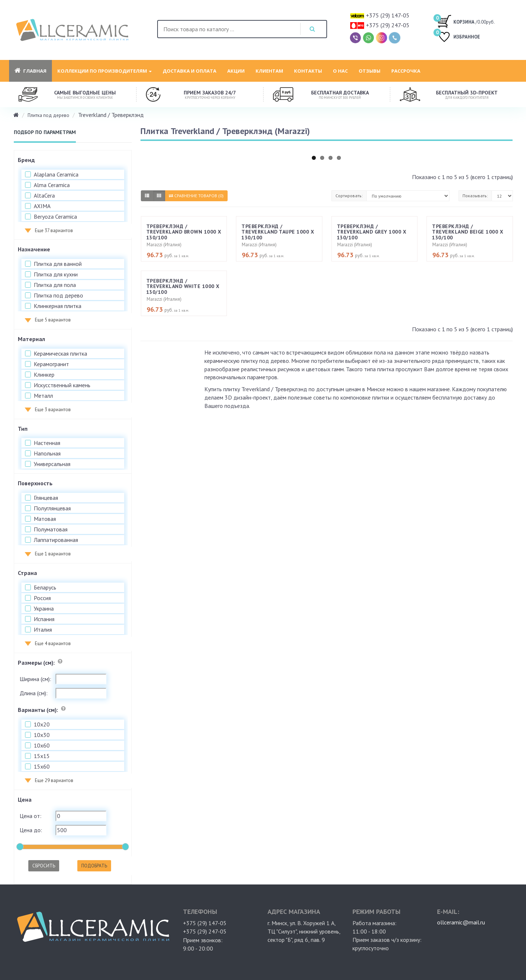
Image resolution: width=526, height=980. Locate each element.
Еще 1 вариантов (53, 554)
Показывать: (475, 196)
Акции (236, 71)
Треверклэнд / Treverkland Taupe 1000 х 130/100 (278, 232)
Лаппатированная (56, 540)
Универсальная (52, 464)
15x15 (42, 756)
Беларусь (45, 587)
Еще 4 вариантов (53, 643)
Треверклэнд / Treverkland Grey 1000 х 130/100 (372, 232)
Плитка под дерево (48, 115)
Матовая (45, 519)
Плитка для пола (55, 285)
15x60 (42, 766)
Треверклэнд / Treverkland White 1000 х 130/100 (183, 286)
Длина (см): (34, 693)
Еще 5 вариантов (53, 320)
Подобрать (94, 866)
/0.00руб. (466, 21)
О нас (340, 71)
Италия (43, 629)
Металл (43, 396)
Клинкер (44, 374)
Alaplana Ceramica (56, 174)
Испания (44, 619)
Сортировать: (349, 196)
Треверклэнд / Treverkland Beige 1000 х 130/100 (468, 232)
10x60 (42, 745)
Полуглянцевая (52, 508)
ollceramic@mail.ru (461, 922)
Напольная (47, 453)
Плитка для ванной (58, 264)
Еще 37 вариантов (54, 230)
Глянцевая (46, 498)
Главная (30, 71)
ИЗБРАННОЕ (458, 38)
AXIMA (42, 206)
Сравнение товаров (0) (196, 196)
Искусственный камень (62, 385)
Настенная (47, 443)
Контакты (308, 71)
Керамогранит (51, 364)
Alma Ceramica (52, 185)
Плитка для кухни (56, 274)
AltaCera (44, 195)
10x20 (42, 724)
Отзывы (370, 71)
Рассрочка (406, 71)
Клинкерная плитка (58, 306)
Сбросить (44, 866)
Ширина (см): (35, 679)
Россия (42, 598)
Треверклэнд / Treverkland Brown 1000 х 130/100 (184, 232)
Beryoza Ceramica (55, 216)
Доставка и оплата (189, 71)
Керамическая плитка (60, 353)
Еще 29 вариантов (54, 780)
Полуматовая (51, 529)
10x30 (42, 735)
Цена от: (30, 816)
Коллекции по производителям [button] (105, 71)
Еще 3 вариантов (53, 410)
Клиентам (269, 71)
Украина (44, 608)
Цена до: (31, 830)
